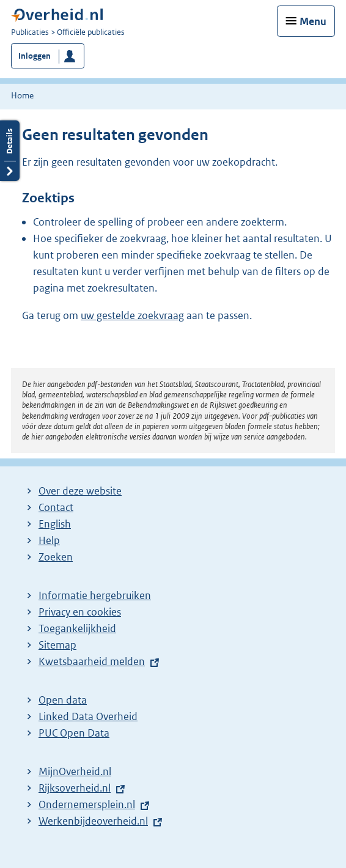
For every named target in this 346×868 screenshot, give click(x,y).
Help (49, 540)
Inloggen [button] (35, 56)
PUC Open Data (74, 733)
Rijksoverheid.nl (75, 788)
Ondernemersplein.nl (87, 804)
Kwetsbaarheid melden (92, 661)
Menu (313, 21)
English (55, 524)
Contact (56, 507)
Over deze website (80, 491)
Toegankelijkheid (77, 628)
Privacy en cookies (80, 612)
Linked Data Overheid (88, 716)
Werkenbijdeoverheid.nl (93, 821)
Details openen (10, 151)
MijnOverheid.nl (75, 771)
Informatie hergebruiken (95, 595)
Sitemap (57, 645)
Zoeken (56, 557)
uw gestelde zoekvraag (132, 315)
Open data (63, 700)
